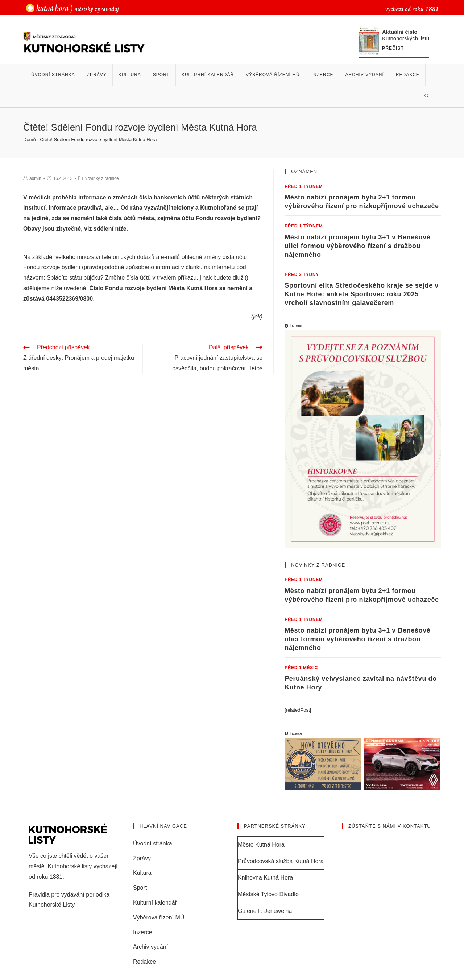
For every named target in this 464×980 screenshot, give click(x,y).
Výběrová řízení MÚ (159, 917)
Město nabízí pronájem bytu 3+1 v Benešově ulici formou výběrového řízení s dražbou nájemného (357, 246)
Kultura (142, 872)
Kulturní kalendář (155, 902)
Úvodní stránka (153, 843)
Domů (30, 139)
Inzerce (142, 932)
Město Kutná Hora (261, 844)
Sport (140, 887)
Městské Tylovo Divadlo (268, 894)
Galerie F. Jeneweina (265, 911)
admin (35, 178)
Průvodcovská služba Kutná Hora (281, 861)
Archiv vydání (150, 946)
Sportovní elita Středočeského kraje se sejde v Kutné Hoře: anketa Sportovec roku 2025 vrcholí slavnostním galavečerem (362, 294)
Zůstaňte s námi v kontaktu (390, 826)
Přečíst (393, 48)
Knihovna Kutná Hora (265, 877)
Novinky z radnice (102, 178)
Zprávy (142, 858)
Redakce (144, 961)
